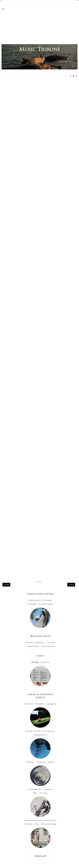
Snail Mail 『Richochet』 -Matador (40, 762)
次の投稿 (6, 585)
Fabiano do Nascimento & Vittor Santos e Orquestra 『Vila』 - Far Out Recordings (40, 822)
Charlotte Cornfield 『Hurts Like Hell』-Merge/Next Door (40, 733)
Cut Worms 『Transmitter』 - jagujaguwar (40, 704)
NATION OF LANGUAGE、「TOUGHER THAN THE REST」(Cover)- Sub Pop (40, 644)
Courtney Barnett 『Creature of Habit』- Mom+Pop (40, 791)
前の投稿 (71, 585)
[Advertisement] (39, 29)
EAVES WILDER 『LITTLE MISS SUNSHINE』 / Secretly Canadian (40, 602)
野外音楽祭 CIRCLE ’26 (40, 662)
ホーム (39, 582)
